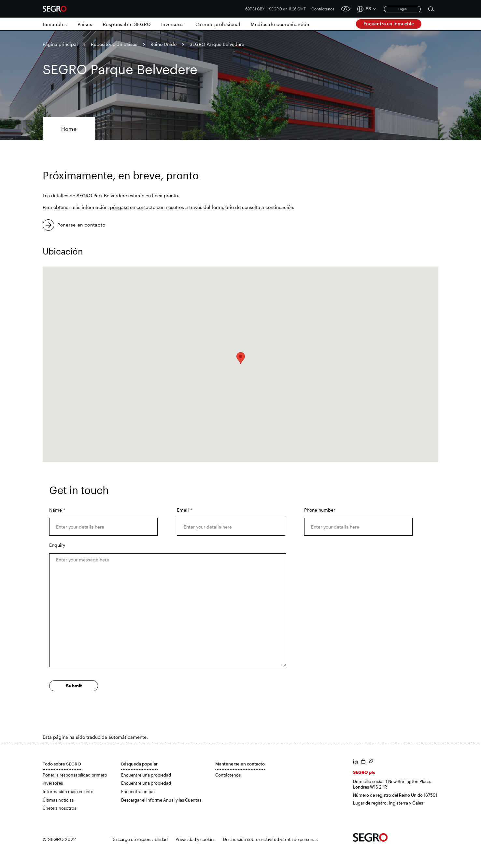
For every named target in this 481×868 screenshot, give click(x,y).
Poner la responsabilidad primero (75, 775)
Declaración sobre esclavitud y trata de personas (270, 839)
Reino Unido (163, 44)
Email (184, 510)
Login (403, 9)
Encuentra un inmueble (389, 24)
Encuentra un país (139, 792)
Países (85, 24)
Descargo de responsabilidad (140, 839)
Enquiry (57, 545)
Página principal (60, 44)
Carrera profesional (218, 24)
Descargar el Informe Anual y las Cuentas (161, 800)
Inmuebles (55, 24)
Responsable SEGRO (127, 24)
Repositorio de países (114, 44)
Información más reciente (68, 792)
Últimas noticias (58, 800)
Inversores (173, 24)
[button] (241, 358)
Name (57, 510)
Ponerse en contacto (81, 225)
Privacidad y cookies (195, 839)
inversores (53, 783)
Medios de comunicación (280, 24)
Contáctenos (323, 9)
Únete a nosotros (59, 808)
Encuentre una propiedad (146, 775)
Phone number (320, 510)
